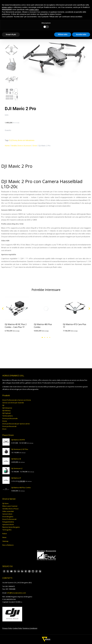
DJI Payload (6, 413)
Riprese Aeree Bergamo (11, 527)
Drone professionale (10, 418)
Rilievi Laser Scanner (10, 506)
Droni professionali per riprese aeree (16, 424)
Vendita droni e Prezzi (10, 509)
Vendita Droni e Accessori (21, 146)
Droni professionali (9, 426)
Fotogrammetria (8, 522)
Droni (35, 146)
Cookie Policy (17, 628)
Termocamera (7, 416)
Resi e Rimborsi (8, 545)
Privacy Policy (7, 628)
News (4, 537)
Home (7, 146)
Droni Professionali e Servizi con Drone (17, 400)
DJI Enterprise (7, 408)
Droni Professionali (9, 519)
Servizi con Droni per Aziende (13, 403)
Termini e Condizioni (30, 628)
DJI (10, 140)
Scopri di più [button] (11, 34)
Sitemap (5, 541)
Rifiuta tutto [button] (63, 34)
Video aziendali (8, 511)
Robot (5, 534)
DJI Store (5, 503)
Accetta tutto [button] (81, 34)
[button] (42, 337)
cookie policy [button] (34, 10)
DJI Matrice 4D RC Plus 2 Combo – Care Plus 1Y (16, 326)
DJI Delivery (6, 411)
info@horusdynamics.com (16, 593)
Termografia (7, 530)
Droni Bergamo (8, 517)
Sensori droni (7, 514)
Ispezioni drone (8, 524)
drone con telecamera (26, 140)
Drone (15, 140)
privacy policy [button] (7, 7)
